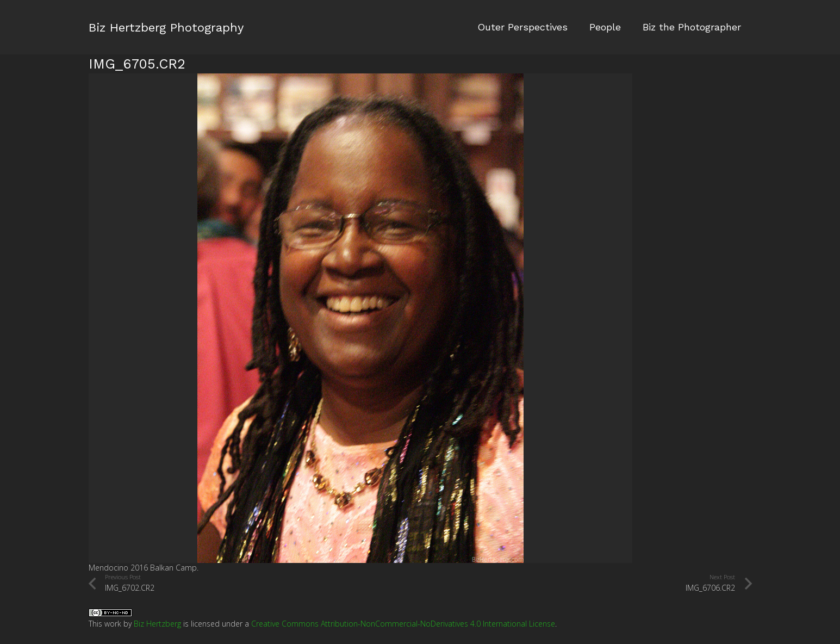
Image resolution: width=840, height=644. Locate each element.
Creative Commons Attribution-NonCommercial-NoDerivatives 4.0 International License (403, 624)
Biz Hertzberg (157, 624)
